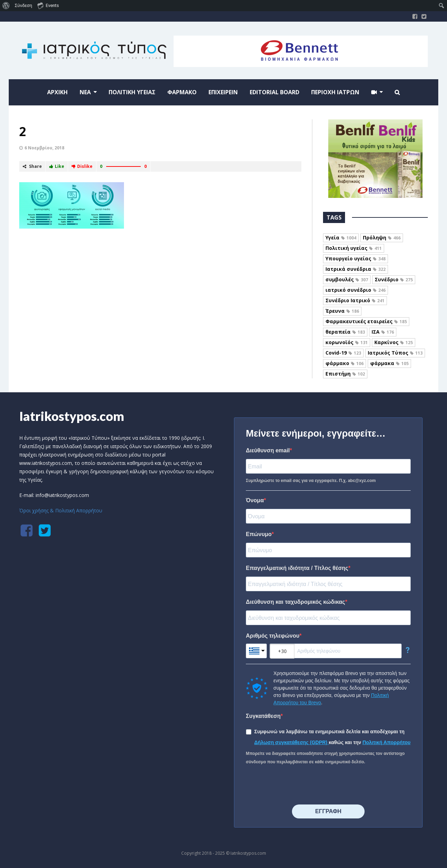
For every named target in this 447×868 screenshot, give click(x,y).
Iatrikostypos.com (72, 416)
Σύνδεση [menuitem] (23, 5)
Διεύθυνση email (268, 450)
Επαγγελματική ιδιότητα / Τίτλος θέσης (297, 568)
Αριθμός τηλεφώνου (273, 636)
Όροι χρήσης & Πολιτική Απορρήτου (61, 510)
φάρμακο (345, 363)
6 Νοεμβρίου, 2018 (44, 148)
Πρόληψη (382, 238)
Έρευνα (342, 311)
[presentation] (299, 785)
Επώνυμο (259, 534)
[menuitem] (6, 6)
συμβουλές (347, 279)
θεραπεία (345, 332)
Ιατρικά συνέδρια (356, 269)
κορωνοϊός (347, 342)
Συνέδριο (394, 279)
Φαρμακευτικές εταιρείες (366, 321)
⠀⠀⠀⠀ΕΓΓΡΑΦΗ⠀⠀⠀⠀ (328, 811)
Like (57, 166)
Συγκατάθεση (263, 716)
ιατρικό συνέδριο (356, 290)
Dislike (82, 166)
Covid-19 (343, 353)
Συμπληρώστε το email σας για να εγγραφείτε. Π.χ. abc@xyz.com (311, 481)
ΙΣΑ (383, 332)
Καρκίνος (394, 342)
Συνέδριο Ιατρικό (355, 300)
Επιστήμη (345, 374)
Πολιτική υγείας (354, 248)
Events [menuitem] (48, 5)
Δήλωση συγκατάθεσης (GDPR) (291, 742)
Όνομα (255, 500)
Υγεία (341, 238)
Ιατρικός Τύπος (395, 353)
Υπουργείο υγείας (356, 258)
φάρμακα (389, 363)
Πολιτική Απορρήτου (387, 742)
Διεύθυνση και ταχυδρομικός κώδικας (295, 602)
